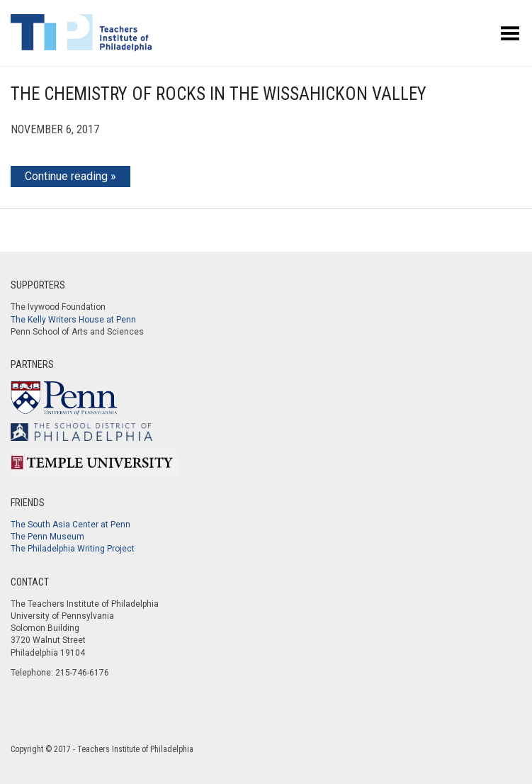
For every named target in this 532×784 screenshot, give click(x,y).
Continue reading (66, 176)
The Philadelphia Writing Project (73, 549)
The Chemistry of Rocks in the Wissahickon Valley (219, 94)
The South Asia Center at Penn (70, 525)
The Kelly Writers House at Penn (73, 320)
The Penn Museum (47, 537)
